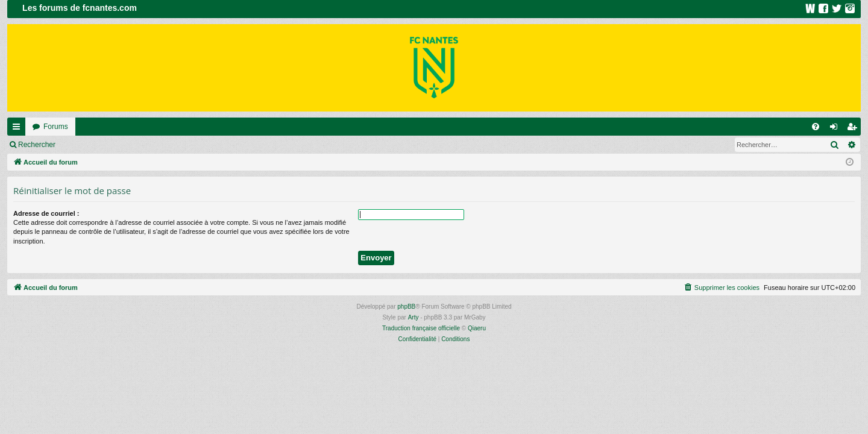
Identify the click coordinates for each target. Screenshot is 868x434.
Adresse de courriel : (46, 213)
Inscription (142, 145)
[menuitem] (816, 127)
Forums (56, 127)
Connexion (90, 145)
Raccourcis (19, 129)
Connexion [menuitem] (836, 129)
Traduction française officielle (421, 328)
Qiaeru (477, 328)
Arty (414, 317)
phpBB (406, 307)
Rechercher (37, 145)
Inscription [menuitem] (854, 129)
